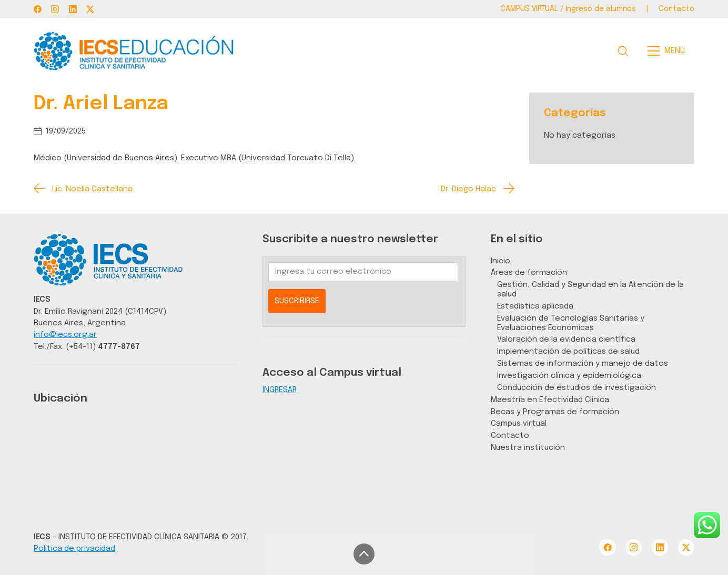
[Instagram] (55, 9)
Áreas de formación (529, 273)
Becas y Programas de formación (555, 412)
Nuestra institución (528, 448)
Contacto (510, 435)
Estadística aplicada (535, 306)
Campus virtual (519, 423)
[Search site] (623, 51)
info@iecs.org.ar (65, 335)
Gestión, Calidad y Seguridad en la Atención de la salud (590, 289)
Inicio (500, 261)
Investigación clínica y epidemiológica (569, 376)
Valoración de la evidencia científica (566, 339)
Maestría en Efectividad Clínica (550, 400)
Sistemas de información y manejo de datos (583, 363)
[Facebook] (38, 9)
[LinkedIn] (73, 9)
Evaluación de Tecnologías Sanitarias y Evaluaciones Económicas (571, 323)
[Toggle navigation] (669, 51)
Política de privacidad (74, 548)
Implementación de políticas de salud (568, 351)
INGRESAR (280, 390)
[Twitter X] (90, 9)
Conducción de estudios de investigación (577, 388)
